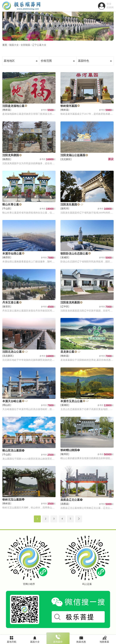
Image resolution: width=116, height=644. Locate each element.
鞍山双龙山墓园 (12, 451)
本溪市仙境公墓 (12, 254)
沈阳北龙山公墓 (12, 352)
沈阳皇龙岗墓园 (70, 302)
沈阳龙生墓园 (69, 205)
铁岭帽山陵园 (69, 450)
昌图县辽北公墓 (70, 500)
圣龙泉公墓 (67, 352)
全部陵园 (25, 45)
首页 (5, 45)
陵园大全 (14, 45)
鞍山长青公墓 (11, 205)
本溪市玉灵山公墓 (71, 401)
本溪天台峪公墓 (12, 401)
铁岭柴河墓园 (69, 106)
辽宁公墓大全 (39, 45)
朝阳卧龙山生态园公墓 (74, 254)
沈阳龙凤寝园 (11, 155)
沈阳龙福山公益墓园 (73, 155)
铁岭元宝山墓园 (12, 500)
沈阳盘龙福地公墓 (13, 106)
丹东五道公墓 (11, 302)
